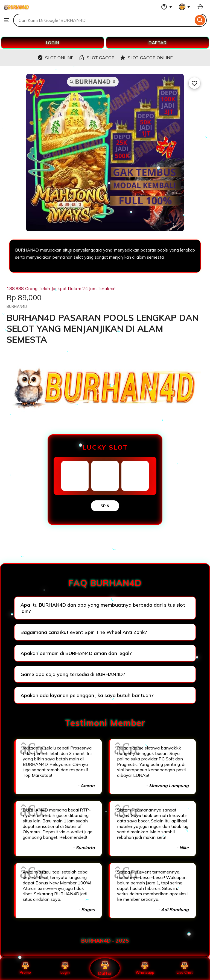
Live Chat (185, 968)
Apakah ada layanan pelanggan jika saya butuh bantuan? (87, 695)
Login (65, 968)
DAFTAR (157, 43)
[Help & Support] (167, 7)
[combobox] (103, 20)
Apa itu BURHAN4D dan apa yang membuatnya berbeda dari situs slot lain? (103, 608)
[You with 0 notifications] (185, 7)
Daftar (105, 968)
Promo (25, 968)
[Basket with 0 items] (200, 7)
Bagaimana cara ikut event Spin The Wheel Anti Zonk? (84, 632)
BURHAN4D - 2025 (105, 941)
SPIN (105, 506)
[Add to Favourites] (194, 83)
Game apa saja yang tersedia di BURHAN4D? (73, 674)
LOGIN (52, 43)
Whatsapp (145, 968)
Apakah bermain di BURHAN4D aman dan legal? (76, 653)
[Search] (200, 20)
